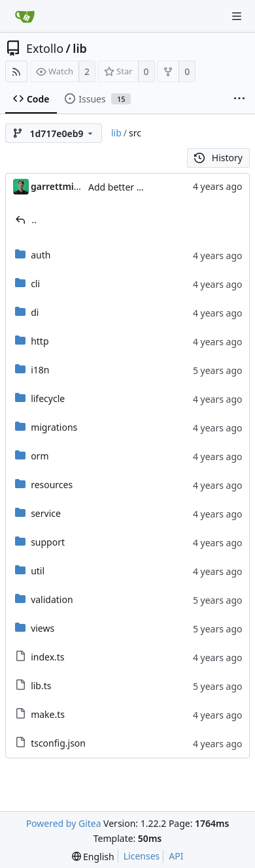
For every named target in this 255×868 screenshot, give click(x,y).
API (176, 856)
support (48, 542)
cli (35, 284)
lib (79, 48)
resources (52, 485)
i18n (40, 370)
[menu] (93, 857)
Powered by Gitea (64, 823)
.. (35, 220)
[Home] (25, 16)
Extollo (45, 48)
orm (40, 456)
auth (41, 255)
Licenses (142, 856)
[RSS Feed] (16, 71)
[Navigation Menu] (237, 16)
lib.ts (41, 686)
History (218, 158)
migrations (54, 427)
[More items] (239, 99)
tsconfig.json (58, 743)
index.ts (47, 657)
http (40, 341)
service (46, 513)
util (38, 571)
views (42, 628)
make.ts (48, 714)
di (35, 312)
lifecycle (48, 398)
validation (52, 599)
